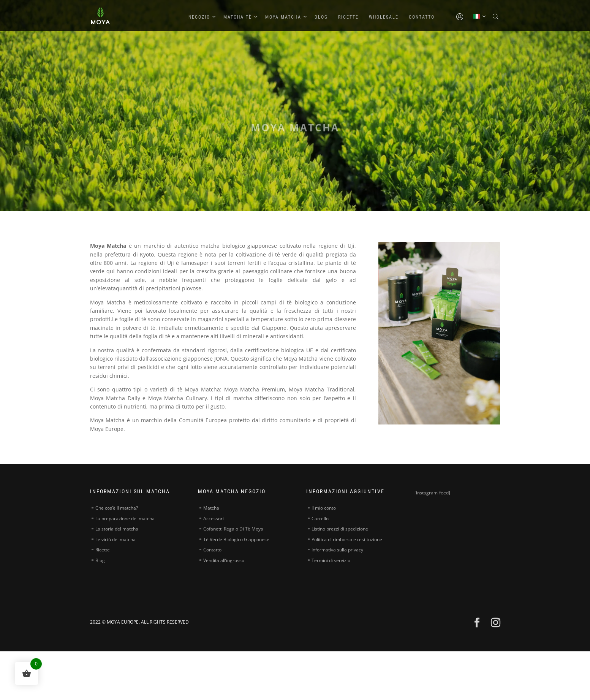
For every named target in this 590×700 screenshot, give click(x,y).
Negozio (199, 17)
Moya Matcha (283, 17)
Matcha (211, 508)
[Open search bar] (497, 17)
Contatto (422, 17)
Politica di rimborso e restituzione (347, 539)
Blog (321, 17)
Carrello (320, 519)
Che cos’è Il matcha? (117, 508)
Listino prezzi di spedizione (340, 529)
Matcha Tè (238, 17)
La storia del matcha (117, 529)
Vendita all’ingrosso (224, 560)
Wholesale (384, 17)
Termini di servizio (331, 560)
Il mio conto (324, 508)
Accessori (214, 519)
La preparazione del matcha (125, 519)
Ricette (348, 17)
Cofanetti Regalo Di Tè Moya (233, 529)
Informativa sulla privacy (337, 550)
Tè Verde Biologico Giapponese (236, 539)
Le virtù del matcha (115, 539)
